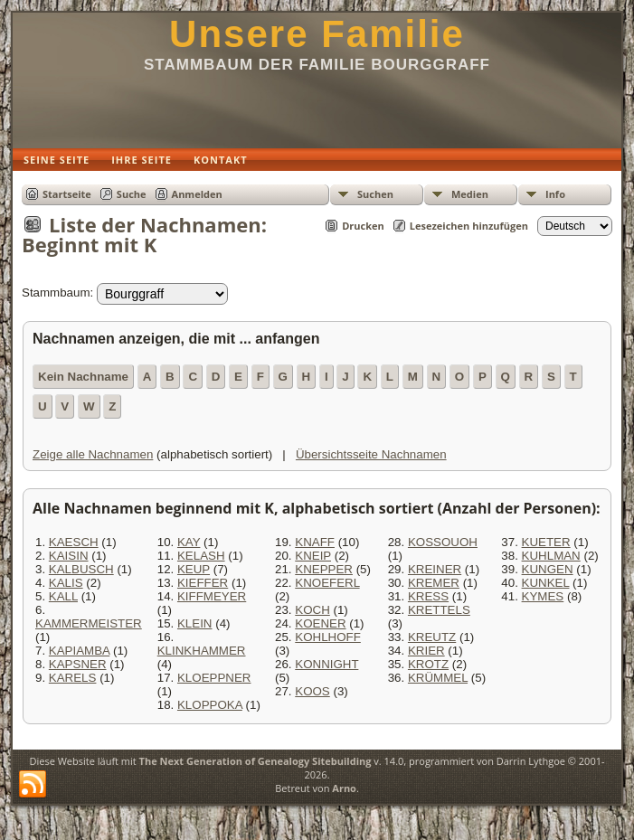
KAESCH (74, 542)
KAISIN (69, 556)
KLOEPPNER (214, 678)
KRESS (428, 596)
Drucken (363, 226)
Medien (470, 194)
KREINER (435, 569)
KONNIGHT (326, 664)
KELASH (201, 556)
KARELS (73, 678)
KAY (189, 542)
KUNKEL (546, 583)
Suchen (375, 194)
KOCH (312, 610)
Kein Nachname (83, 377)
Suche (132, 194)
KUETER (546, 542)
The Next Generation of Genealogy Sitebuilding (255, 761)
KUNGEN (548, 569)
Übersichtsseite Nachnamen (371, 454)
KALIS (66, 583)
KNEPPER (324, 569)
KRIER (426, 651)
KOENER (320, 623)
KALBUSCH (81, 569)
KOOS (312, 691)
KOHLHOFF (328, 637)
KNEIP (313, 556)
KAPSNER (78, 664)
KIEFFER (203, 583)
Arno (344, 788)
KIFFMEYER (212, 596)
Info (555, 194)
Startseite (67, 194)
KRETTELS (439, 610)
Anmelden (197, 194)
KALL (63, 596)
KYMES (543, 596)
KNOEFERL (327, 583)
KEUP (194, 569)
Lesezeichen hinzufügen (469, 226)
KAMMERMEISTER (89, 623)
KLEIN (195, 623)
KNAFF (315, 542)
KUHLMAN (551, 556)
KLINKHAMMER (202, 651)
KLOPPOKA (210, 705)
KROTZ (428, 664)
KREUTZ (432, 637)
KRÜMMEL (438, 678)
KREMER (434, 583)
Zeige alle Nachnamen (93, 454)
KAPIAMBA (79, 651)
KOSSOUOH (443, 542)
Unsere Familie (317, 34)
